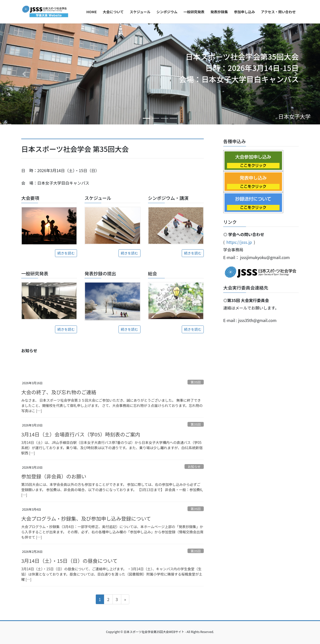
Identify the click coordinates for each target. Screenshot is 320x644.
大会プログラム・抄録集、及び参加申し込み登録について (86, 518)
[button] (24, 74)
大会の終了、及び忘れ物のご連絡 (59, 392)
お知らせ (194, 467)
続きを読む (66, 253)
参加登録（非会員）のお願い (54, 476)
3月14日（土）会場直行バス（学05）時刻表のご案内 (81, 434)
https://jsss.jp (239, 242)
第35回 (195, 382)
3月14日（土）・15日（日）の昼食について (69, 561)
